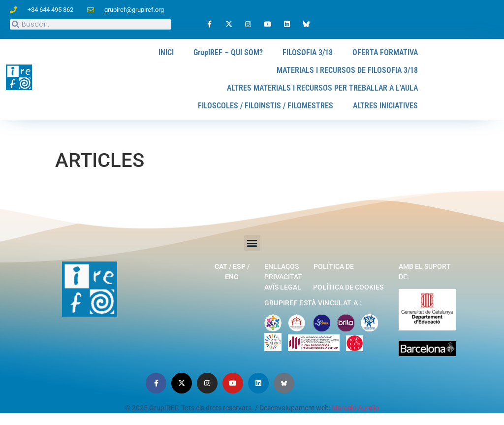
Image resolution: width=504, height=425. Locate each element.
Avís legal (283, 287)
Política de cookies (348, 287)
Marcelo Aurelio (355, 408)
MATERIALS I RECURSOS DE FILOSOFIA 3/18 (347, 70)
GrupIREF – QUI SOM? (228, 52)
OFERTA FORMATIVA (385, 52)
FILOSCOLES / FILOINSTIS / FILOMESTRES (266, 106)
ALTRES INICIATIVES (385, 106)
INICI (166, 52)
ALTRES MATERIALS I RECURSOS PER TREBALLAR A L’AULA (322, 88)
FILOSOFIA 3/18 (308, 52)
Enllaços (282, 266)
